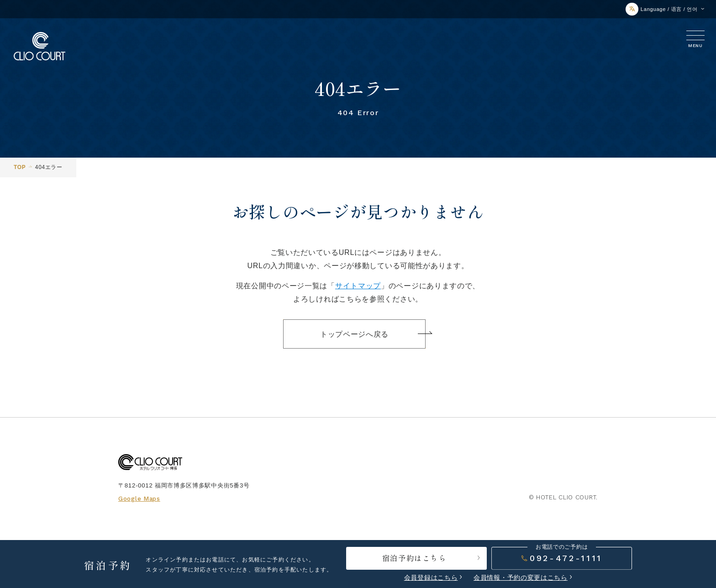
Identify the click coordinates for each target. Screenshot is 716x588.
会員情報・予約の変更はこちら (521, 577)
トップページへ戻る (373, 334)
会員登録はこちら (431, 577)
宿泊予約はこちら (432, 558)
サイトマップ (358, 286)
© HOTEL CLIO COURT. (563, 497)
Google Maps (139, 499)
